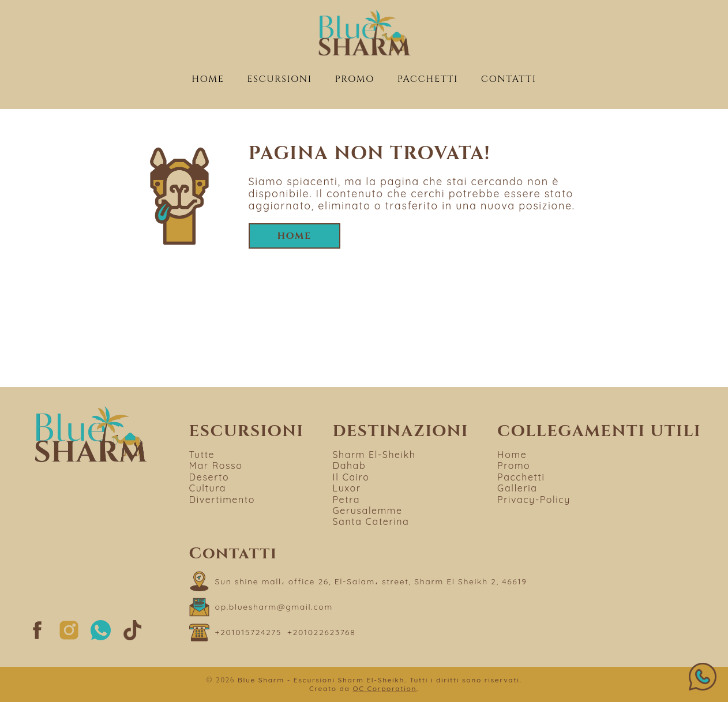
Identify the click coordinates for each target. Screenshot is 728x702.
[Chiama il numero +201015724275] (249, 632)
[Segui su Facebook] (37, 637)
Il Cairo (351, 477)
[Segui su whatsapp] (101, 637)
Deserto (209, 477)
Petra (347, 500)
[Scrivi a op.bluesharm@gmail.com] (261, 607)
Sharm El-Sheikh (374, 455)
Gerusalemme (368, 510)
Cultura (208, 488)
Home (208, 79)
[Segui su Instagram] (69, 637)
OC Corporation (384, 688)
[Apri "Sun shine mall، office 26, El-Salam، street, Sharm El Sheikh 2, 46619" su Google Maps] (358, 581)
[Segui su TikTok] (132, 637)
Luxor (347, 488)
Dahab (350, 466)
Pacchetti (428, 79)
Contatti (509, 79)
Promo (354, 79)
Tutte (202, 455)
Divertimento (222, 500)
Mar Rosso (216, 466)
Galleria (517, 488)
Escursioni (279, 79)
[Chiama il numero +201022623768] (321, 632)
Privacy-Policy (534, 500)
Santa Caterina (371, 521)
